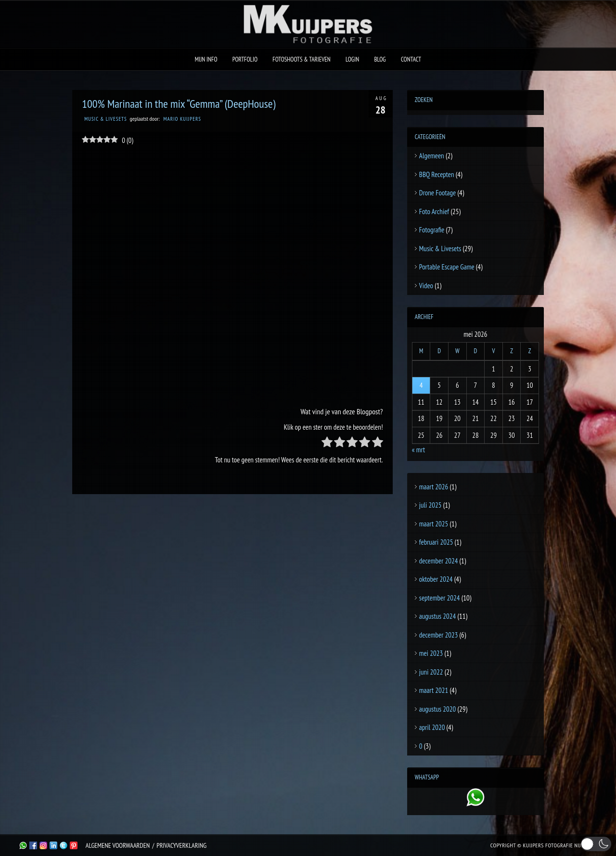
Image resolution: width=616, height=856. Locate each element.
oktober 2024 (436, 579)
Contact (411, 59)
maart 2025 (434, 524)
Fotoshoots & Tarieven (302, 59)
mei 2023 (431, 653)
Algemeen (432, 156)
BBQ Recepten (437, 174)
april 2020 (432, 727)
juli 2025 (430, 505)
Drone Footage (437, 193)
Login (352, 59)
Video (426, 286)
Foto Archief (434, 211)
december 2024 (439, 561)
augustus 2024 (437, 616)
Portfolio (245, 59)
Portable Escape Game (447, 267)
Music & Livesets (106, 119)
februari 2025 (436, 542)
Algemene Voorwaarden (118, 845)
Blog (380, 59)
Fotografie (432, 230)
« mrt (418, 450)
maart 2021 (434, 690)
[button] (596, 844)
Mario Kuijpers (182, 119)
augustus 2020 (437, 709)
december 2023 (439, 635)
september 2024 (440, 598)
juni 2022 (431, 672)
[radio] (327, 444)
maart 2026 (434, 487)
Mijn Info (206, 59)
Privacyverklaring (181, 845)
